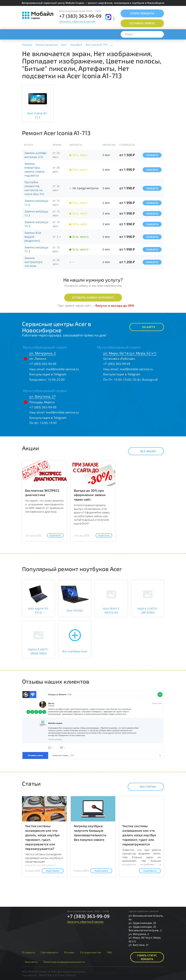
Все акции (145, 451)
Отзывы (69, 952)
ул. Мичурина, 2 (43, 353)
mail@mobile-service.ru (62, 369)
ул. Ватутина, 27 (43, 396)
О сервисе (28, 952)
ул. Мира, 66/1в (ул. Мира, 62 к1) (130, 353)
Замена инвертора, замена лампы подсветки (34, 170)
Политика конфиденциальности (64, 962)
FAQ (110, 952)
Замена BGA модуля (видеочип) (33, 237)
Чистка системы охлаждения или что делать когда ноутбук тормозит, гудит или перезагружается (139, 835)
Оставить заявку (142, 23)
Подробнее (55, 536)
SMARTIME (45, 975)
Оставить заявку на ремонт (93, 297)
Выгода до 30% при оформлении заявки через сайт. (90, 495)
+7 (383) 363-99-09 (80, 16)
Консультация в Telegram (48, 374)
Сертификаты (50, 952)
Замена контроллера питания (33, 262)
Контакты (31, 962)
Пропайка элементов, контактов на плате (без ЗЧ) (34, 188)
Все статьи (144, 787)
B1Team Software (66, 975)
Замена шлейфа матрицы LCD (36, 155)
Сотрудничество (91, 952)
